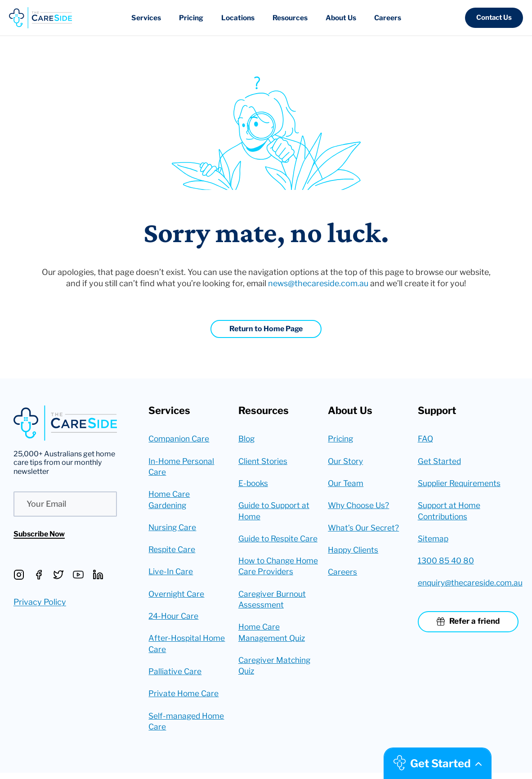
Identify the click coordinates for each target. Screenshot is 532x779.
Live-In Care (171, 575)
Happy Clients (354, 552)
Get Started (440, 462)
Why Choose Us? (360, 507)
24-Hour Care (174, 620)
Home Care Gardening (170, 501)
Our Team (346, 484)
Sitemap (434, 541)
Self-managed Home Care (187, 727)
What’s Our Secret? (364, 529)
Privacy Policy (40, 602)
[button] (494, 18)
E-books (254, 484)
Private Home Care (184, 699)
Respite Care (172, 552)
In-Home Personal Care (182, 467)
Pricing (341, 439)
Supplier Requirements (460, 484)
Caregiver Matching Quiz (276, 682)
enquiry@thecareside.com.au (468, 586)
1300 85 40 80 (447, 563)
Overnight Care (177, 597)
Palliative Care (175, 677)
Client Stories (264, 462)
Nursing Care (173, 529)
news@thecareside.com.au (318, 283)
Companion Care (180, 439)
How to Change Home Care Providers (279, 581)
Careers (343, 574)
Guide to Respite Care (269, 546)
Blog (247, 439)
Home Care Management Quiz (273, 648)
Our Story (346, 462)
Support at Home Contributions (450, 513)
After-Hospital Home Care (187, 648)
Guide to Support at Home (275, 513)
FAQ (426, 439)
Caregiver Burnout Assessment (273, 614)
